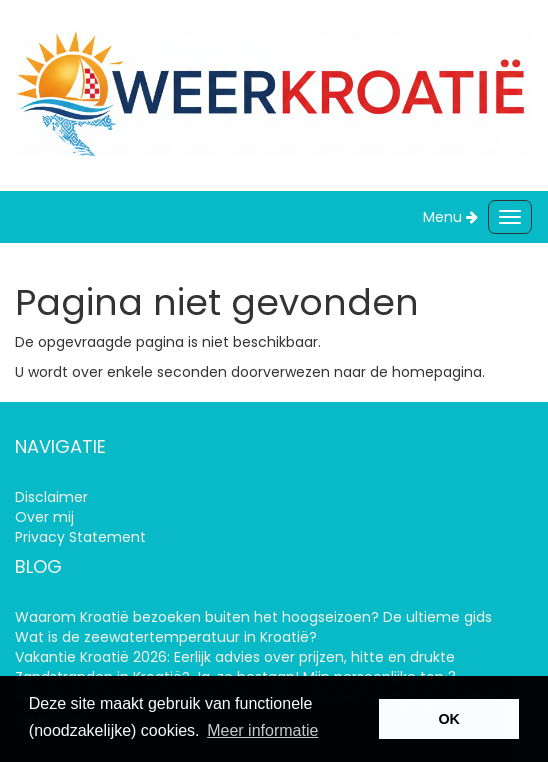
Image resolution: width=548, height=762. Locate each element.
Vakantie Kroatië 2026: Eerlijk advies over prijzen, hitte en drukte (235, 657)
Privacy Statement (80, 537)
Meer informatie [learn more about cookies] (262, 730)
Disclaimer (51, 497)
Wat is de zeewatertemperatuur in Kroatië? (166, 637)
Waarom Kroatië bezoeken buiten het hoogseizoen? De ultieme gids (253, 617)
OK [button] (449, 719)
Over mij (44, 517)
